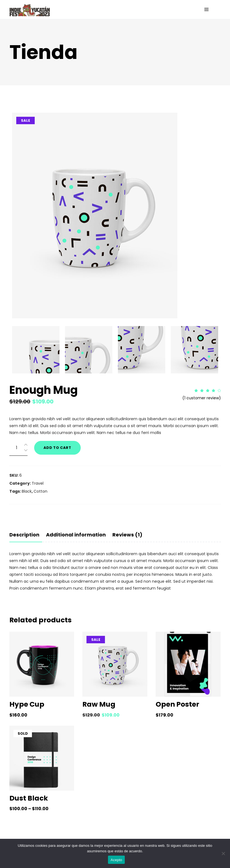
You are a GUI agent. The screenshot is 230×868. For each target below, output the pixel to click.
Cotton (40, 491)
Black (27, 491)
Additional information (76, 535)
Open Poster (177, 704)
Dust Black (29, 798)
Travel (38, 483)
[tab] (26, 535)
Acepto (117, 860)
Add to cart (57, 448)
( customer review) (202, 398)
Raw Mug (99, 704)
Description (24, 535)
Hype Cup (27, 704)
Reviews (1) (127, 535)
